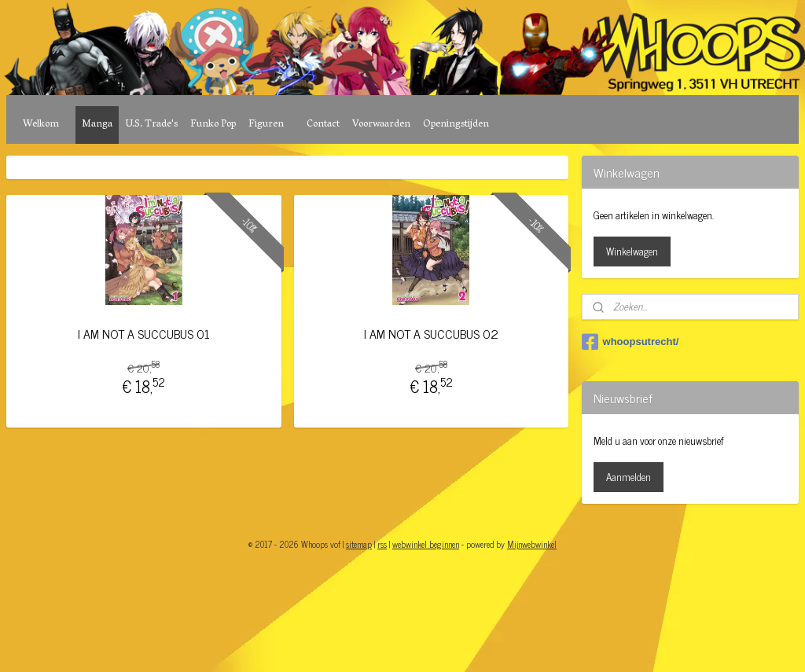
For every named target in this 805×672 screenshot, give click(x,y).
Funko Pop (213, 125)
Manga (97, 125)
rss (382, 544)
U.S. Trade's (151, 125)
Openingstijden (456, 125)
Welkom (41, 125)
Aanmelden (629, 477)
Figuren (266, 125)
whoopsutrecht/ (630, 342)
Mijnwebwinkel (532, 544)
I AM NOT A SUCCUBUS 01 (144, 334)
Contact (323, 125)
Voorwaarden (381, 125)
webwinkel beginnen (426, 544)
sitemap (359, 544)
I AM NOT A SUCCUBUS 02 (431, 334)
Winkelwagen (632, 251)
